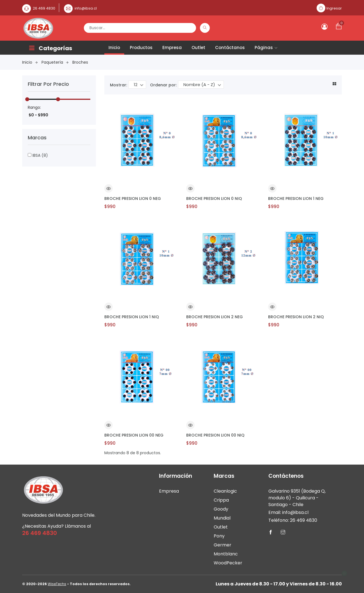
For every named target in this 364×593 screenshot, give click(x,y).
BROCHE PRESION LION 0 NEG (133, 199)
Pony (219, 536)
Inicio (114, 48)
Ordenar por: (163, 85)
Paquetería (55, 62)
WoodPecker (228, 563)
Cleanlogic (225, 491)
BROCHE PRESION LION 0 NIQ (214, 199)
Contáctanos (230, 48)
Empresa (172, 48)
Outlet (198, 48)
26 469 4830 (44, 8)
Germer (223, 545)
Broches (80, 62)
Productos (141, 48)
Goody (221, 509)
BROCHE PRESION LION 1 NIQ (132, 317)
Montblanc (226, 554)
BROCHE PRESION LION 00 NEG (134, 435)
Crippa (221, 500)
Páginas (266, 48)
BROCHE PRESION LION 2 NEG (215, 317)
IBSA (38, 155)
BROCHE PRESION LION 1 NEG (296, 199)
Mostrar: (118, 85)
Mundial (222, 518)
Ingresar (334, 8)
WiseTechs (57, 584)
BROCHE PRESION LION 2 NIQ (296, 317)
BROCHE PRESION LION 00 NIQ (215, 435)
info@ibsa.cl (86, 8)
